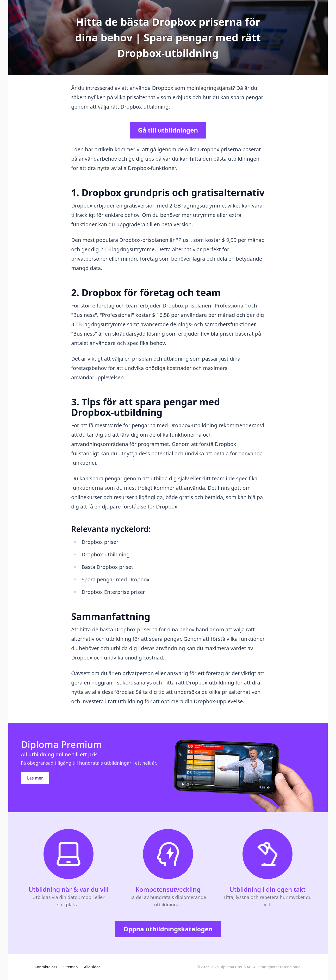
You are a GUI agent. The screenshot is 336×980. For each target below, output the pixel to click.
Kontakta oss (46, 967)
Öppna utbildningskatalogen (168, 929)
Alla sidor (92, 967)
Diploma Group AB (235, 967)
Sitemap (71, 967)
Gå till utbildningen (168, 130)
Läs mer (35, 778)
